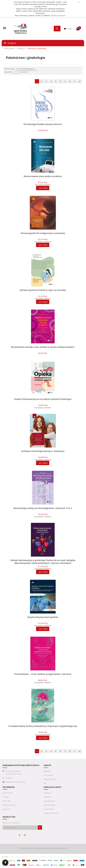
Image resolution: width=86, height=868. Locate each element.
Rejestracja (47, 793)
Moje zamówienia (49, 805)
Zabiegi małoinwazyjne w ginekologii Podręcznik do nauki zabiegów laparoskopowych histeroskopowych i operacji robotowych (43, 562)
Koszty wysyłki (48, 775)
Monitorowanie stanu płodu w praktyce (43, 176)
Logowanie (47, 797)
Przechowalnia (49, 809)
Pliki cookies (7, 801)
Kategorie (10, 43)
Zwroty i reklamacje (50, 779)
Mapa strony (7, 809)
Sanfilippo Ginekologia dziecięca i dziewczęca (43, 451)
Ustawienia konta (49, 801)
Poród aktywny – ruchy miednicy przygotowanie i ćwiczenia (43, 674)
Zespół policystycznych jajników (43, 617)
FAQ (45, 783)
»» (80, 81)
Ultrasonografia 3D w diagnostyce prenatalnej (43, 233)
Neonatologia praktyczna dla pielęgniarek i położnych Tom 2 (43, 508)
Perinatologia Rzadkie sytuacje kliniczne (43, 124)
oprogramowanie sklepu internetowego (47, 848)
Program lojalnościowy (51, 813)
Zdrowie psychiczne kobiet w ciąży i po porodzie (43, 290)
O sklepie (6, 797)
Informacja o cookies (26, 848)
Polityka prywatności (58, 15)
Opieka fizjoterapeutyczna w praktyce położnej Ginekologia (43, 399)
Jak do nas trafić (8, 793)
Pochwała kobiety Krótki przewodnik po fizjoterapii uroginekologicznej (43, 726)
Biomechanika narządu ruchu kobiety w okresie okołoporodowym (43, 347)
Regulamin (47, 771)
